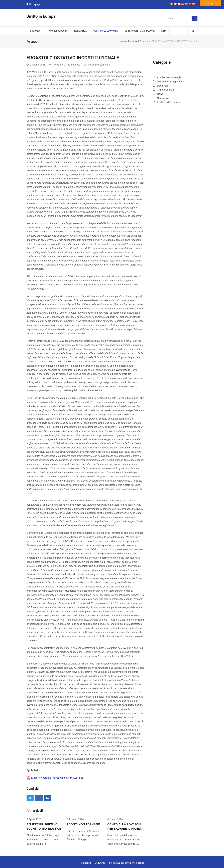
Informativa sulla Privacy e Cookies (126, 863)
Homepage (35, 4)
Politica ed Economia (139, 41)
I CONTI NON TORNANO (84, 824)
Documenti (163, 86)
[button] (193, 31)
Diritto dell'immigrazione (171, 82)
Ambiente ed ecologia (169, 77)
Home (123, 41)
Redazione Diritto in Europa (66, 65)
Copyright (100, 863)
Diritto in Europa (41, 16)
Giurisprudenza (165, 90)
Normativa (163, 98)
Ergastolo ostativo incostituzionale (50, 778)
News (160, 94)
